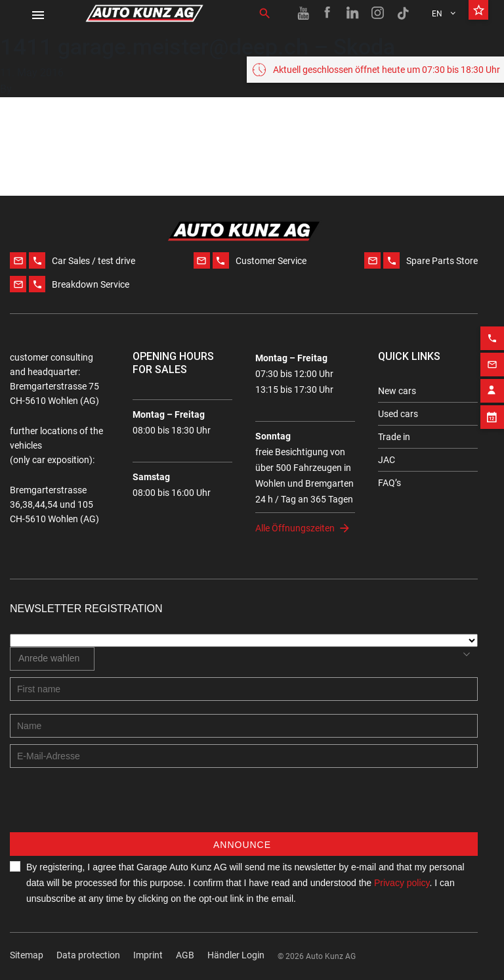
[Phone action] (492, 334)
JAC (387, 460)
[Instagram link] (378, 13)
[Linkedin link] (353, 13)
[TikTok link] (403, 13)
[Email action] (492, 361)
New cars (397, 391)
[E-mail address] (244, 756)
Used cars (398, 414)
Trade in (394, 437)
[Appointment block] (492, 413)
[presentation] (110, 807)
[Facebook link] (328, 13)
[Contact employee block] (492, 387)
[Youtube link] (303, 13)
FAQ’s (389, 483)
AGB (185, 955)
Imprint (148, 955)
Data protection (88, 955)
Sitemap (27, 955)
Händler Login (236, 955)
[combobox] (52, 659)
